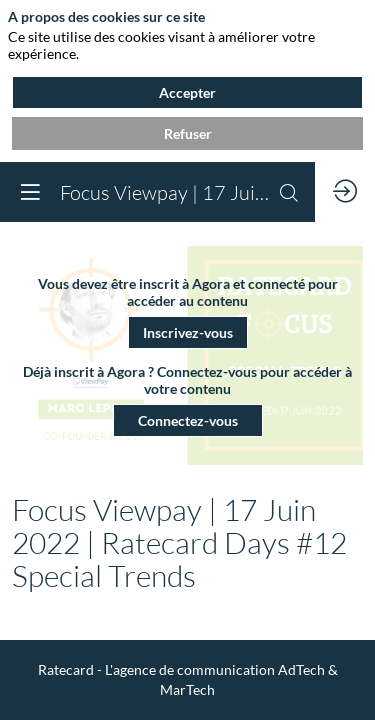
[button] (188, 331)
